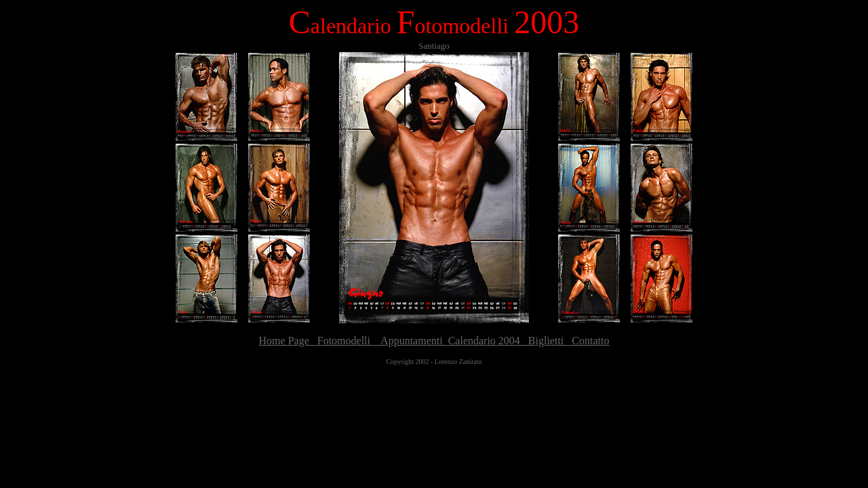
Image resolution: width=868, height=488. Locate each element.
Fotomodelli (345, 341)
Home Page (287, 341)
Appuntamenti (409, 341)
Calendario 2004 (486, 341)
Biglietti (546, 341)
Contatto (589, 341)
